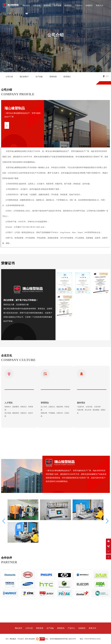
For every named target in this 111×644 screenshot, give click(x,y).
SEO (7, 639)
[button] (4, 521)
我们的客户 (24, 77)
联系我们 (67, 77)
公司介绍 (55, 35)
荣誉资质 (53, 77)
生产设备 (39, 77)
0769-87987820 (90, 639)
